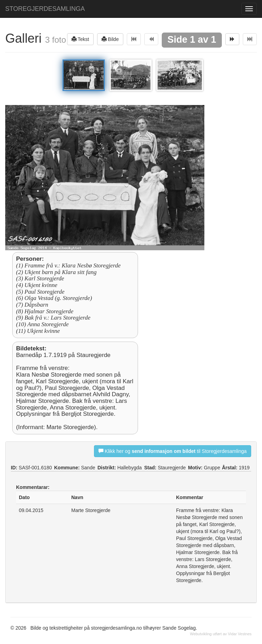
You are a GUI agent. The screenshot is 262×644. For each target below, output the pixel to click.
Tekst (80, 39)
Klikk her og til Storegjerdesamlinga (173, 451)
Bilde (110, 39)
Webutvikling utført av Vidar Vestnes (221, 634)
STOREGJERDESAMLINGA (45, 9)
